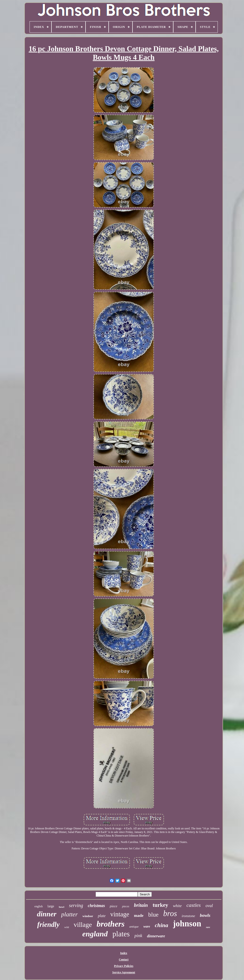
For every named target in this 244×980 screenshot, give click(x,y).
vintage (120, 914)
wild (67, 927)
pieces (126, 906)
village (83, 925)
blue (153, 915)
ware (147, 926)
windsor (88, 916)
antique (134, 926)
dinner (47, 914)
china (162, 925)
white (177, 906)
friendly (48, 924)
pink (138, 936)
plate (102, 916)
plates (121, 934)
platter (69, 914)
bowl (62, 907)
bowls (205, 915)
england (95, 934)
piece (114, 906)
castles (194, 905)
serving (76, 905)
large (51, 906)
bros (170, 914)
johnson (187, 924)
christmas (97, 906)
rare (208, 927)
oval (209, 906)
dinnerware (156, 936)
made (139, 916)
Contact (124, 960)
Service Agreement (124, 972)
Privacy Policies (124, 966)
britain (141, 905)
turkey (160, 905)
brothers (111, 924)
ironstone (188, 916)
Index (124, 953)
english (39, 906)
